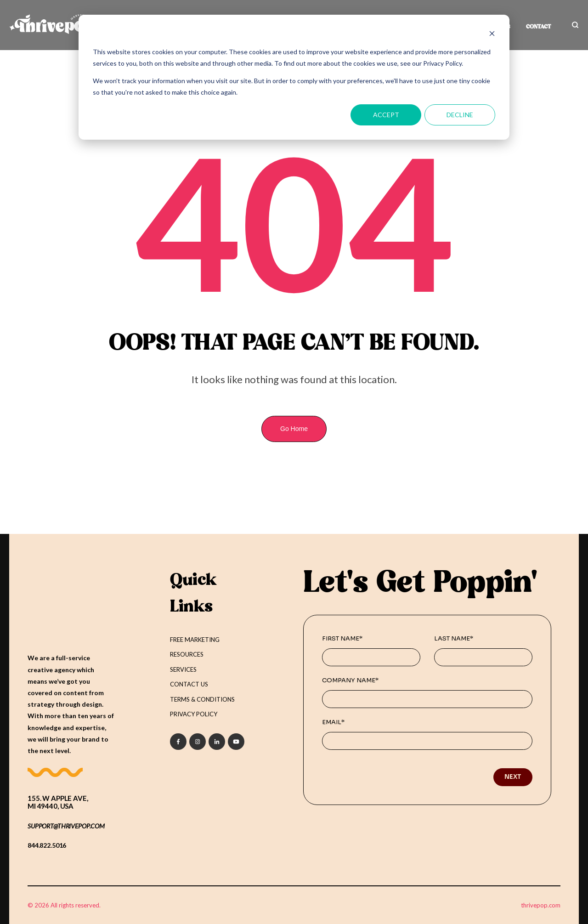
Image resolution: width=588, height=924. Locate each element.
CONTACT (538, 27)
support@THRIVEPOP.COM (66, 825)
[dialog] (294, 77)
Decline (460, 115)
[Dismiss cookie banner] (492, 35)
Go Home (294, 429)
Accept (386, 115)
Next (513, 777)
